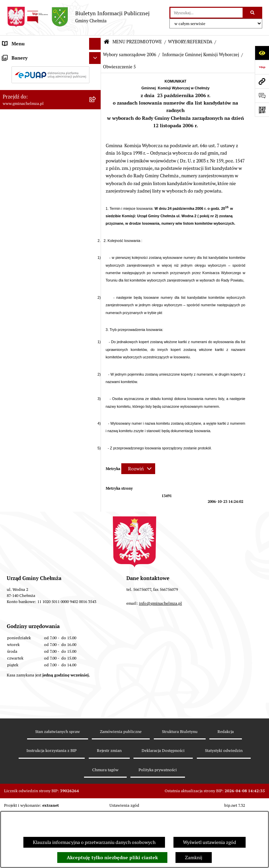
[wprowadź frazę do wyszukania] (206, 13)
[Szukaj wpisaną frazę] (253, 13)
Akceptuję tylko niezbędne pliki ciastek (112, 858)
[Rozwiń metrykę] (138, 469)
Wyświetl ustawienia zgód (210, 842)
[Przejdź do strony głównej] (78, 17)
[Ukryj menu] (95, 44)
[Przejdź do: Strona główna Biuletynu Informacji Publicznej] (107, 42)
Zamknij (194, 858)
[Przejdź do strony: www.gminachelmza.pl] (262, 81)
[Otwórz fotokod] (262, 110)
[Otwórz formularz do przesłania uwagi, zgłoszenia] (262, 95)
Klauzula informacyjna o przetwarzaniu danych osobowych (94, 842)
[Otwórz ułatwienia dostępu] (262, 53)
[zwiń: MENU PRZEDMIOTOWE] (96, 56)
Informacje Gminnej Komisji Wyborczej (201, 55)
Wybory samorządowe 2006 (130, 55)
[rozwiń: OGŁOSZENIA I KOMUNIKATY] (96, 72)
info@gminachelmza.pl (160, 714)
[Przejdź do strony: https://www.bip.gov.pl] (262, 67)
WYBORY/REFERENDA (190, 42)
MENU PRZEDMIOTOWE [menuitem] (28, 55)
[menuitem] (50, 72)
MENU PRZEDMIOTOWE (137, 42)
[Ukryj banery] (95, 571)
